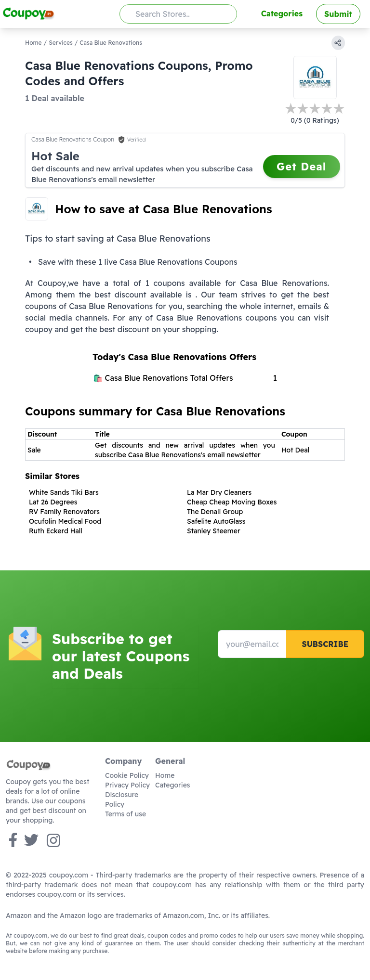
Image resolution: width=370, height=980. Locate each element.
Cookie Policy (127, 775)
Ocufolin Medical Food (65, 521)
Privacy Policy (127, 785)
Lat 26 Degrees (53, 502)
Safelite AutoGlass (216, 521)
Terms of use (126, 814)
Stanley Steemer (214, 531)
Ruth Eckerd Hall (56, 531)
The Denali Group (215, 512)
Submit (338, 14)
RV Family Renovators (64, 512)
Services (60, 43)
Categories (282, 13)
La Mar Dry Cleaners (219, 492)
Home (33, 43)
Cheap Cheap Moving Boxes (232, 502)
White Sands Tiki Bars (64, 492)
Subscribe (325, 644)
